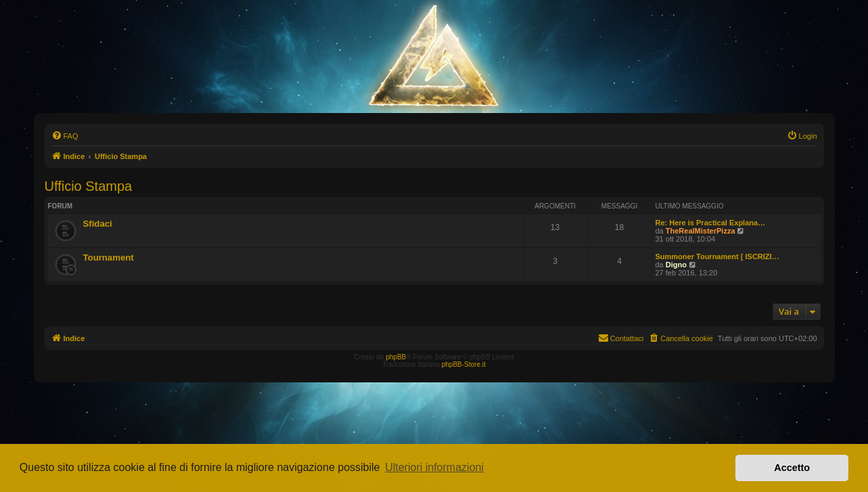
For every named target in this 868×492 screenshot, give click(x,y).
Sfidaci (98, 224)
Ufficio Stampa (89, 186)
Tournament (109, 258)
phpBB (396, 357)
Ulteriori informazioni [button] (434, 467)
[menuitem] (65, 136)
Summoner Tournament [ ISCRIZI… (717, 256)
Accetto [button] (792, 468)
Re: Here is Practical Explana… (711, 223)
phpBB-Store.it (464, 364)
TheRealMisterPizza (701, 231)
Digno (676, 265)
